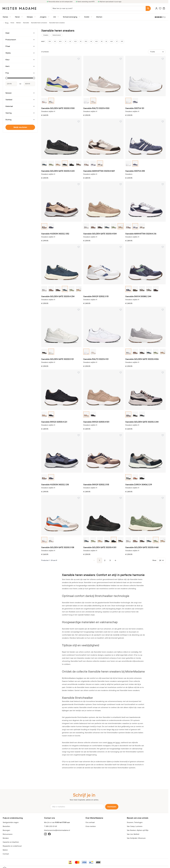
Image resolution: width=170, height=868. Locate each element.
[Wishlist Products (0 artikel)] (160, 8)
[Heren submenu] (22, 17)
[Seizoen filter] (20, 93)
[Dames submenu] (10, 17)
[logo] (19, 8)
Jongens (43, 17)
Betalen (6, 838)
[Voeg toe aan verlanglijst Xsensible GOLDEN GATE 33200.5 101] (79, 310)
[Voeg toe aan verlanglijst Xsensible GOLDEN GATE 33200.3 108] (79, 498)
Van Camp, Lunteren (135, 826)
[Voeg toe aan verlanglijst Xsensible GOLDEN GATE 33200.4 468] (163, 498)
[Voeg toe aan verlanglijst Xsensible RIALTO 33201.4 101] (121, 310)
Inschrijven (112, 807)
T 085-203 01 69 (51, 826)
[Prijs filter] (20, 73)
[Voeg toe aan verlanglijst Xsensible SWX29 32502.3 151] (121, 247)
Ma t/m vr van (57, 822)
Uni (55, 17)
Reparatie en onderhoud (12, 846)
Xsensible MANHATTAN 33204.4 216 (141, 234)
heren (118, 743)
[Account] (156, 8)
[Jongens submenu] (48, 17)
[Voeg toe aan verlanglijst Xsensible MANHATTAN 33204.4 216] (163, 184)
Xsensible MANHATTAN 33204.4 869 (99, 171)
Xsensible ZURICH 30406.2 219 (139, 485)
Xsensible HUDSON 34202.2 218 (55, 485)
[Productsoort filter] (20, 40)
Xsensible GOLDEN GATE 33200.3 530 (58, 108)
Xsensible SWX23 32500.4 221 (54, 422)
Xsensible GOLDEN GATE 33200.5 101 (57, 359)
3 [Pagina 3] (110, 560)
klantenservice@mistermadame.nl (57, 830)
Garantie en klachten (11, 842)
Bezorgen (6, 830)
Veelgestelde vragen (11, 822)
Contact (6, 854)
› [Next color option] (122, 226)
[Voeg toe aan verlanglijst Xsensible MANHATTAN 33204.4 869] (121, 122)
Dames (5, 17)
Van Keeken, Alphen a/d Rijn (138, 830)
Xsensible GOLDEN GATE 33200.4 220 (58, 171)
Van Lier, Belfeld (133, 834)
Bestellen (6, 826)
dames (110, 743)
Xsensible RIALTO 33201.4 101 (96, 359)
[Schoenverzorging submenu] (79, 17)
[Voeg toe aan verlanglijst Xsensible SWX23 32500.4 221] (79, 372)
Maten (5, 850)
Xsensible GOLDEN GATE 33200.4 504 (100, 234)
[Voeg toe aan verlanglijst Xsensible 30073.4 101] (163, 59)
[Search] (148, 8)
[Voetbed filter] (20, 100)
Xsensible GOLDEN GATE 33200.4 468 (142, 547)
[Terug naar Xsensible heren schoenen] (6, 23)
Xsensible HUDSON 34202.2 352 (55, 234)
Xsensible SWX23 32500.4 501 (96, 422)
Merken (99, 17)
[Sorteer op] (157, 52)
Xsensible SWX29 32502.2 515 (96, 485)
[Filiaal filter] (20, 46)
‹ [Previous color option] (43, 163)
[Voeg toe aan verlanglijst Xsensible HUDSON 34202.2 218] (79, 435)
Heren (17, 17)
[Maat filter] (20, 33)
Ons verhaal (90, 822)
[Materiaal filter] (20, 106)
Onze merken (91, 826)
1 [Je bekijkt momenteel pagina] (100, 560)
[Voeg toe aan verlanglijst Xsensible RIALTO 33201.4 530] (121, 59)
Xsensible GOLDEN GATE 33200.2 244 (142, 422)
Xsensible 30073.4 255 (135, 171)
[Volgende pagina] (115, 560)
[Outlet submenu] (91, 17)
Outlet (87, 17)
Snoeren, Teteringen (135, 822)
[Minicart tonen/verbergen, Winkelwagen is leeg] (164, 8)
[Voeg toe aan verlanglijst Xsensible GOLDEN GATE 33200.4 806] (163, 310)
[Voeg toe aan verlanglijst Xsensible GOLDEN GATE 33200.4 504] (121, 184)
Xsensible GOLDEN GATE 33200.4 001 (100, 547)
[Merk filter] (20, 66)
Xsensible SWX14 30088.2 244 (138, 296)
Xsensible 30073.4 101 (135, 108)
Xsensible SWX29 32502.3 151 (96, 296)
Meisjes (30, 17)
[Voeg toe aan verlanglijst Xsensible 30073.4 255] (163, 122)
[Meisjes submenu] (34, 17)
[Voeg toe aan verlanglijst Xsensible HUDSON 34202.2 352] (79, 184)
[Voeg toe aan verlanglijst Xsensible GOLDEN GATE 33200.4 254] (79, 247)
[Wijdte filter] (20, 53)
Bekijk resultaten (20, 127)
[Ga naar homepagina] (12, 23)
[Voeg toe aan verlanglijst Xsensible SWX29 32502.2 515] (121, 435)
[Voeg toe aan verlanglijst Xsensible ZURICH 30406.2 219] (163, 435)
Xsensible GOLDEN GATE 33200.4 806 (142, 359)
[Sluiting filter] (20, 120)
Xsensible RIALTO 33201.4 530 (96, 108)
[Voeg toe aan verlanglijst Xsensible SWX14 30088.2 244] (163, 247)
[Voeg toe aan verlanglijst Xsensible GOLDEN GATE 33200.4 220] (79, 122)
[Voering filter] (20, 113)
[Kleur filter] (20, 60)
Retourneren (8, 834)
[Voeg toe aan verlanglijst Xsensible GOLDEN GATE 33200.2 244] (163, 372)
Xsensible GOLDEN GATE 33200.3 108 (58, 547)
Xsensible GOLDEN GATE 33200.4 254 (58, 296)
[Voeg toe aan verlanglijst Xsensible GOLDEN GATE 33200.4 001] (121, 498)
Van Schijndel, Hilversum (136, 838)
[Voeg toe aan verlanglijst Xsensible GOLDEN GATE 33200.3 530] (79, 59)
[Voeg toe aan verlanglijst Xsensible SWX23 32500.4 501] (121, 372)
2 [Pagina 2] (105, 560)
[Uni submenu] (58, 17)
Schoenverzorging (70, 17)
